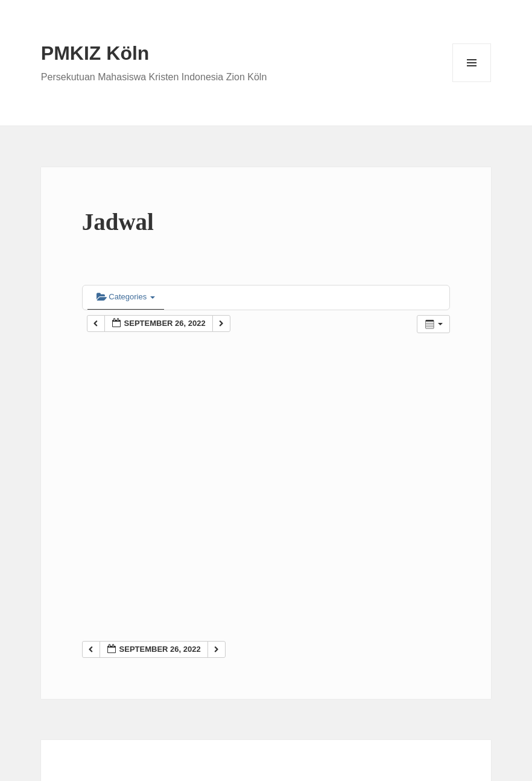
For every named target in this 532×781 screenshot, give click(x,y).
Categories (126, 297)
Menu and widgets (472, 82)
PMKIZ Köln (95, 53)
